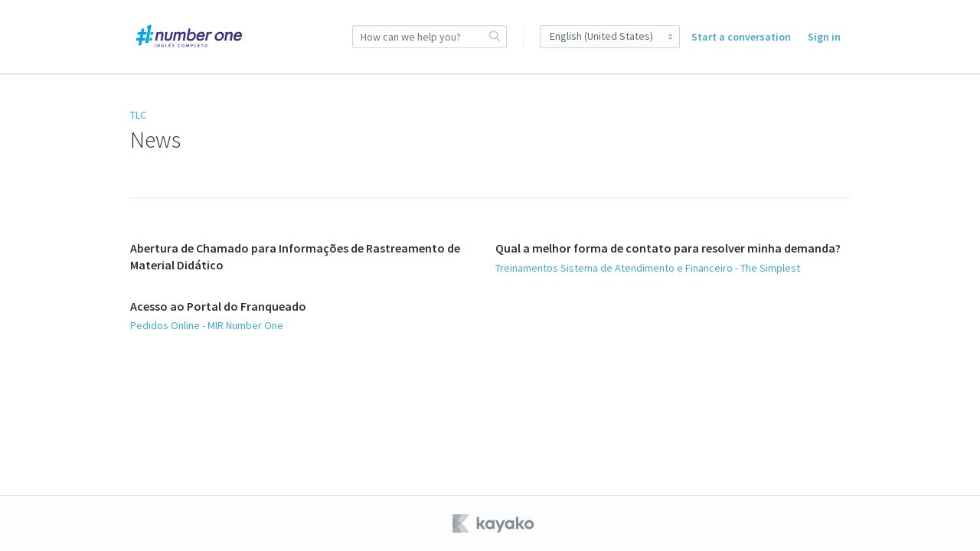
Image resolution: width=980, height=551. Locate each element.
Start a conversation (741, 37)
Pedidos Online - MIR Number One (207, 325)
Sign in (824, 37)
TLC (138, 115)
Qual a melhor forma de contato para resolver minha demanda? (668, 248)
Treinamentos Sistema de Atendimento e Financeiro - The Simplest (648, 268)
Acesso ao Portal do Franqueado (218, 306)
